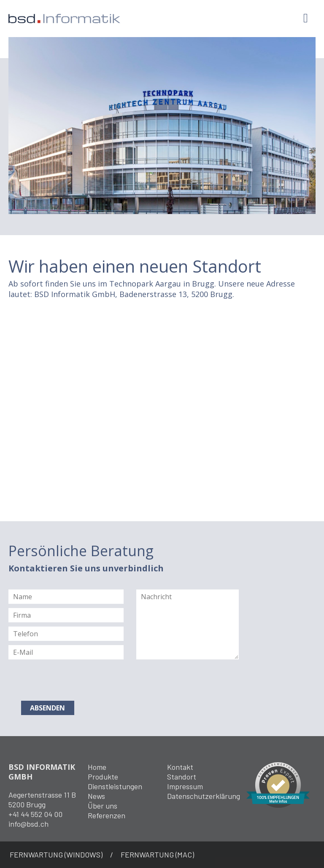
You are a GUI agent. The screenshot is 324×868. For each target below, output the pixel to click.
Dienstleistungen (115, 786)
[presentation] (73, 680)
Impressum (185, 786)
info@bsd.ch (28, 824)
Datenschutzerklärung (204, 796)
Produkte (103, 777)
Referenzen (107, 815)
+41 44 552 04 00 (35, 814)
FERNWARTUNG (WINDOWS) (56, 855)
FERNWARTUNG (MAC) (157, 855)
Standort (182, 777)
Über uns (103, 806)
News (96, 796)
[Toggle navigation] (306, 18)
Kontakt (180, 767)
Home (97, 767)
